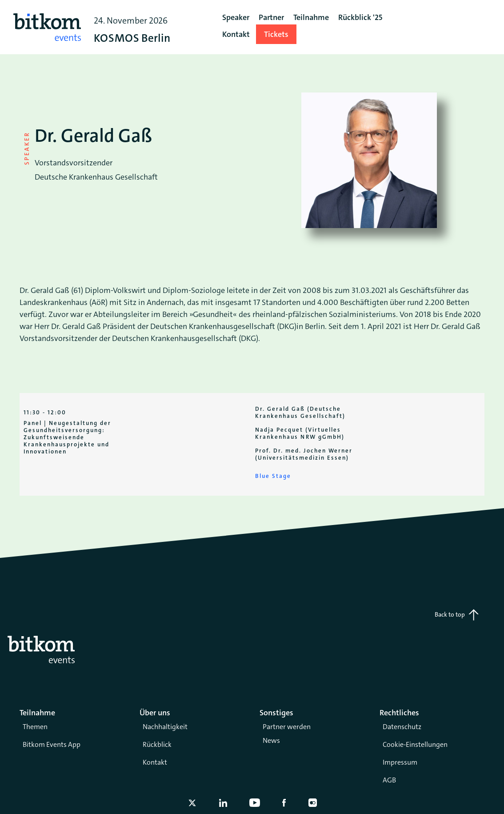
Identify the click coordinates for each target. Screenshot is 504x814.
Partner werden (287, 727)
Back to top (457, 615)
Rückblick (157, 744)
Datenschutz (402, 727)
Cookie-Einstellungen (415, 744)
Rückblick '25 (360, 17)
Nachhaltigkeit (165, 727)
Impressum (400, 762)
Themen (35, 727)
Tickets (276, 34)
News (271, 740)
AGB (389, 780)
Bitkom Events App (52, 744)
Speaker (236, 17)
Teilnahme (311, 17)
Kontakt (155, 762)
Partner (271, 17)
